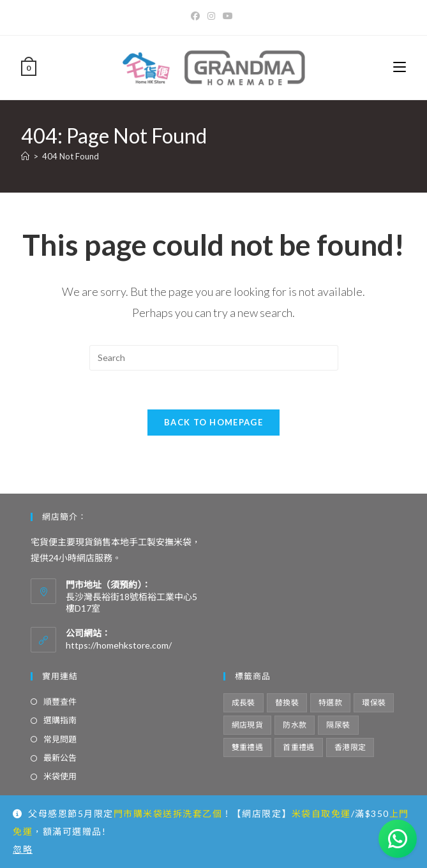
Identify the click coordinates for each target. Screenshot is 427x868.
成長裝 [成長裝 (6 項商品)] (243, 702)
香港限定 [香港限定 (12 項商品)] (350, 747)
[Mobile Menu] (400, 67)
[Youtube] (228, 16)
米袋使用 (60, 776)
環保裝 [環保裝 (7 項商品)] (374, 702)
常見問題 (60, 739)
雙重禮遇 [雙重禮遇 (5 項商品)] (248, 747)
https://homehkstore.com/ (119, 645)
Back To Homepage (213, 422)
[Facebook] (197, 16)
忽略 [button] (23, 849)
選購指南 (60, 720)
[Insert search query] (214, 358)
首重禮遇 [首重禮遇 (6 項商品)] (299, 747)
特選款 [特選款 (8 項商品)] (330, 702)
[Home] (25, 156)
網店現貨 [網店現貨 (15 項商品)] (248, 725)
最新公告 (60, 758)
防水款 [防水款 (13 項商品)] (295, 725)
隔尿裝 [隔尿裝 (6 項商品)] (338, 725)
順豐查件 (60, 702)
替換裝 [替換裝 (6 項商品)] (287, 702)
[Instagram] (211, 16)
